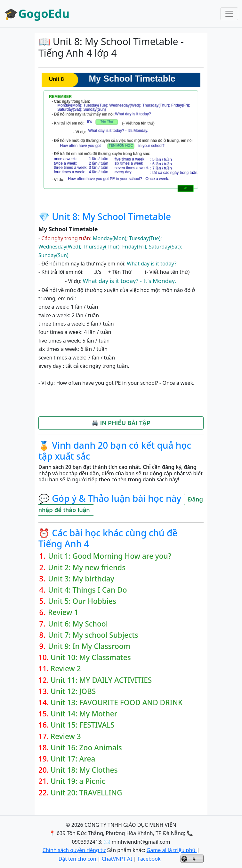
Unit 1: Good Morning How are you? (110, 556)
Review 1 (63, 612)
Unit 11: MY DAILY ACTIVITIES (101, 680)
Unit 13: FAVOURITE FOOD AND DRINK (117, 702)
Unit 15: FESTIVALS (83, 725)
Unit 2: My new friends (87, 568)
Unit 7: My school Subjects (93, 635)
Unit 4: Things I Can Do (88, 590)
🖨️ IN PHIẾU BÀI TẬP (121, 423)
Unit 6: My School (78, 624)
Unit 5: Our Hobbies (82, 601)
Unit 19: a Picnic (78, 781)
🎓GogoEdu (37, 14)
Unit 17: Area (73, 759)
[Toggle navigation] (229, 14)
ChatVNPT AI (117, 859)
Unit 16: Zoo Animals (86, 748)
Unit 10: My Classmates (91, 657)
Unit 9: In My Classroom (89, 646)
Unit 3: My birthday (81, 579)
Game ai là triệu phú (172, 850)
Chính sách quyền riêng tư (74, 850)
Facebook (149, 859)
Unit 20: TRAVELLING (86, 793)
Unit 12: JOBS (73, 691)
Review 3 (66, 736)
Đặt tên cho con (78, 859)
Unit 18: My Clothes (84, 770)
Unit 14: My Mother (84, 714)
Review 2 (66, 669)
